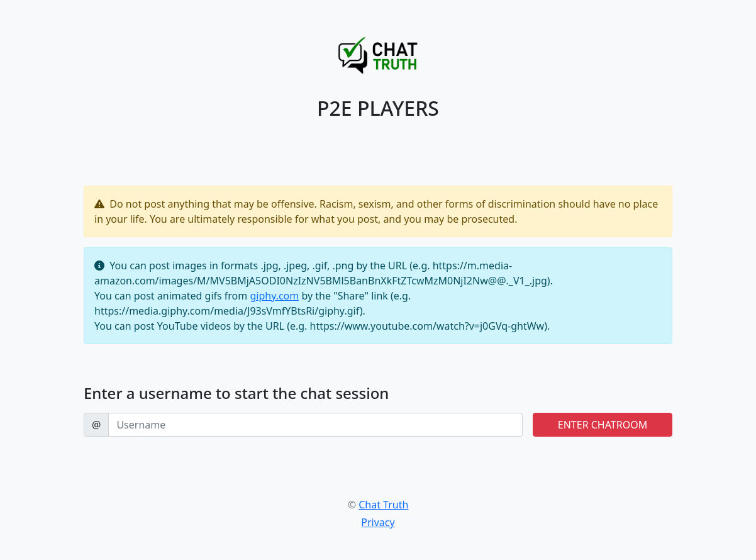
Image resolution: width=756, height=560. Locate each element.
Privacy (378, 522)
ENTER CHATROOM (603, 425)
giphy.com (274, 296)
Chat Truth (383, 505)
